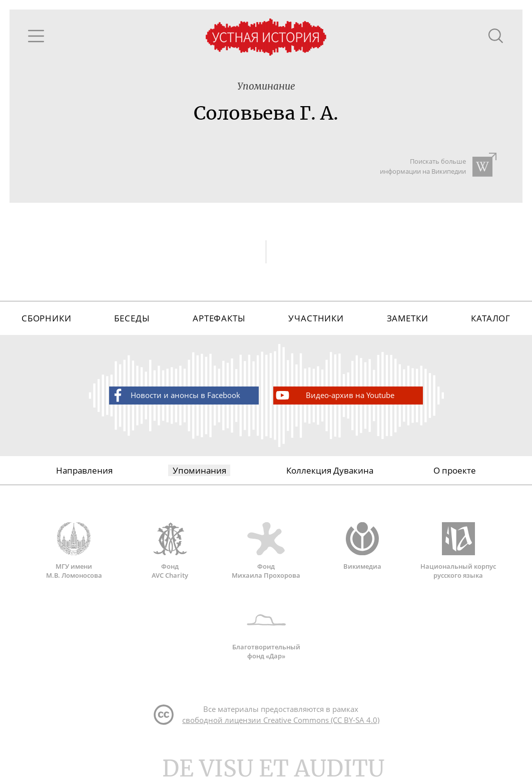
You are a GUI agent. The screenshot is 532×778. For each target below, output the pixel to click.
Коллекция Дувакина (330, 470)
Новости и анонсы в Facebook (175, 395)
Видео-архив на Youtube (334, 395)
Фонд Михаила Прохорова (266, 551)
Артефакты (219, 318)
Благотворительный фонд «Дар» (266, 632)
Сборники (47, 318)
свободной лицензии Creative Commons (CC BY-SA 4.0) (281, 720)
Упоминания (199, 470)
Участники (316, 318)
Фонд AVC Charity (170, 551)
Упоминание (266, 86)
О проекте (455, 470)
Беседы (132, 318)
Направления (84, 470)
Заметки (408, 318)
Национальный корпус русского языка (458, 551)
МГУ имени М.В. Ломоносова (74, 551)
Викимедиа (362, 546)
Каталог (491, 318)
